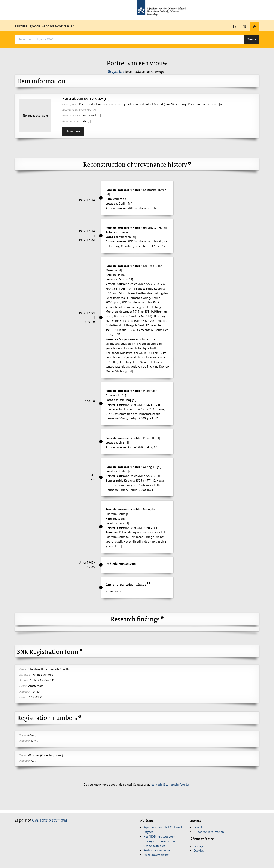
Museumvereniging (156, 855)
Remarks (112, 339)
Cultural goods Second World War (45, 26)
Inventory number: (74, 110)
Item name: (69, 121)
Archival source (116, 208)
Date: (23, 697)
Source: (24, 680)
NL (245, 27)
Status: (24, 675)
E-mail (198, 827)
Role (109, 199)
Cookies (199, 850)
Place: (23, 686)
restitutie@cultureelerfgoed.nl (171, 785)
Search (252, 39)
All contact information (209, 832)
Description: (70, 104)
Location (111, 203)
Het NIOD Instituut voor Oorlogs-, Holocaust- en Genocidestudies (159, 841)
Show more (73, 131)
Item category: (71, 115)
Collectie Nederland (49, 820)
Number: (25, 692)
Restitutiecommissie (157, 850)
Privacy (198, 846)
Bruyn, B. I (116, 71)
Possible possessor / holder (124, 190)
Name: (24, 669)
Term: (23, 735)
